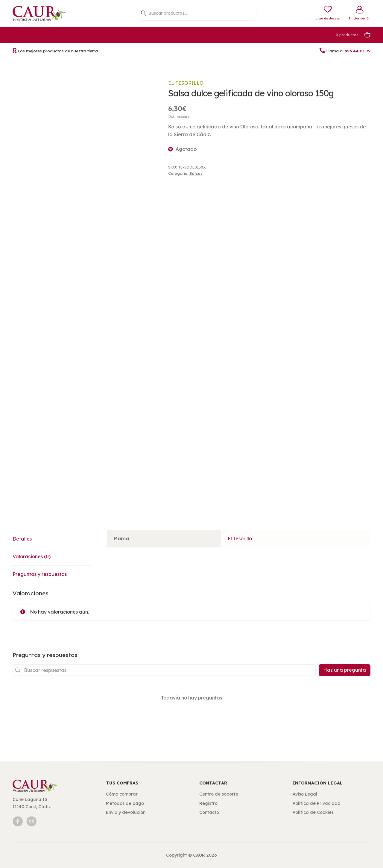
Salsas (196, 173)
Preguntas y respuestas (40, 574)
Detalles (22, 539)
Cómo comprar (122, 794)
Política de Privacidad (317, 803)
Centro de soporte (219, 794)
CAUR (199, 855)
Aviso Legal (305, 794)
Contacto (209, 812)
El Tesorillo (186, 83)
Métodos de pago (125, 803)
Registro (208, 803)
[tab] (52, 539)
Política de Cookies (313, 812)
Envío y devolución (126, 812)
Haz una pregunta (345, 670)
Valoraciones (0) (32, 556)
